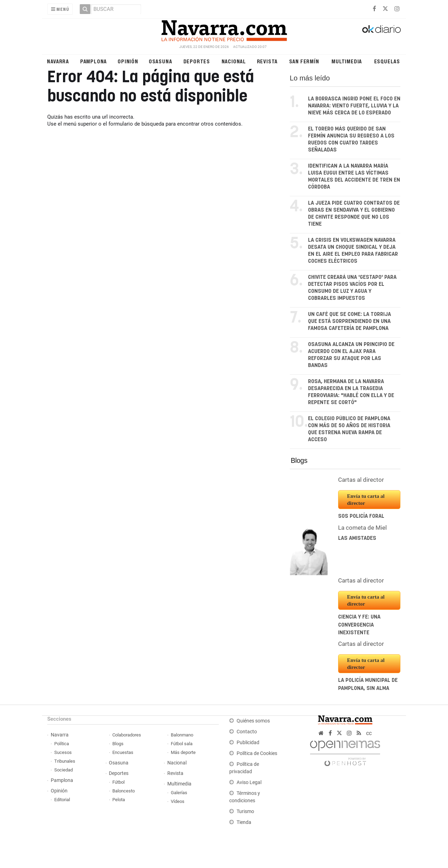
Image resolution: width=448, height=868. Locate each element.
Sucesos (63, 752)
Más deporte (183, 752)
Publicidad (248, 743)
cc (369, 733)
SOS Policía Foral (361, 516)
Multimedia (347, 61)
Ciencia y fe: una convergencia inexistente (359, 625)
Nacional (234, 61)
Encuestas (123, 752)
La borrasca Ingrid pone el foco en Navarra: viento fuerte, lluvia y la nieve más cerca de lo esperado (354, 106)
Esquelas (387, 61)
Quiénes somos (253, 721)
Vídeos (178, 801)
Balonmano (182, 735)
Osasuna (160, 61)
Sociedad (64, 770)
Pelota (119, 800)
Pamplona (93, 61)
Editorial (62, 800)
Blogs (299, 460)
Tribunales (65, 761)
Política (62, 744)
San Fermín (304, 61)
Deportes (197, 61)
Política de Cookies (257, 753)
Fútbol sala (182, 744)
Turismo (245, 811)
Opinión (128, 61)
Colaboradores (127, 735)
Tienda (244, 822)
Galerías (179, 793)
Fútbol (118, 782)
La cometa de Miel (362, 528)
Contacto (247, 732)
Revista (267, 61)
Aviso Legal (249, 782)
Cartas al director (361, 480)
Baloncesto (124, 791)
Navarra (58, 61)
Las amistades (357, 538)
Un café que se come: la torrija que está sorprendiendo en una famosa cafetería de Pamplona (349, 321)
